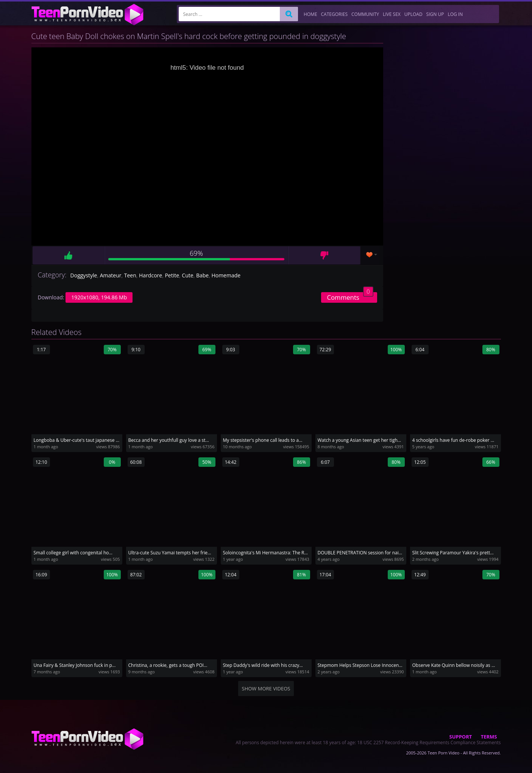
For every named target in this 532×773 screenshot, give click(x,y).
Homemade (226, 275)
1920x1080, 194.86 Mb (99, 297)
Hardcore (151, 275)
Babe (202, 275)
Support (461, 737)
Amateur (111, 275)
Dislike (324, 255)
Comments (350, 297)
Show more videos (266, 689)
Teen (130, 275)
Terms (489, 737)
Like (69, 255)
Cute (187, 275)
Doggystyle (84, 275)
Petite (172, 275)
